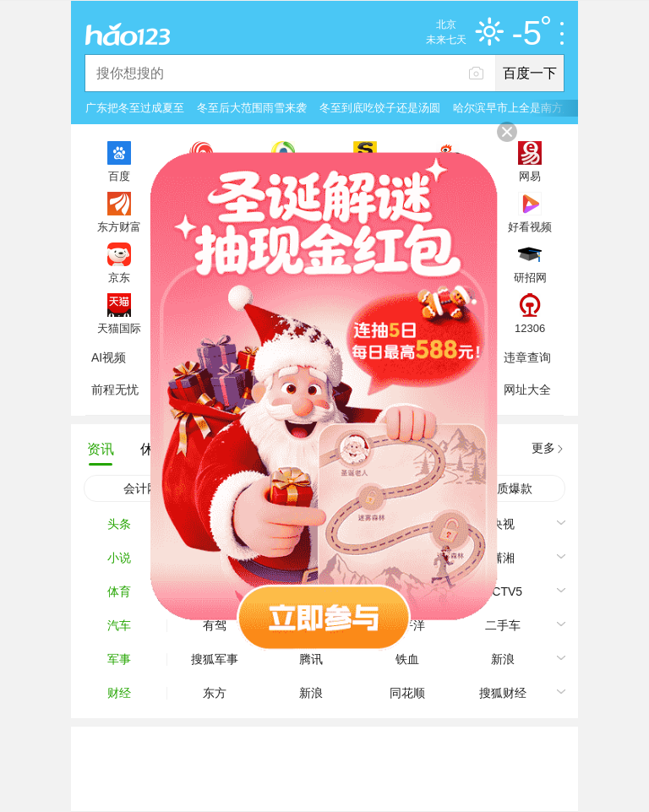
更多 (543, 448)
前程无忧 (115, 390)
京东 (119, 277)
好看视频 (530, 226)
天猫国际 (119, 328)
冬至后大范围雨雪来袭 (252, 108)
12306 (530, 328)
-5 (531, 34)
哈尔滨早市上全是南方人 (513, 108)
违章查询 (527, 357)
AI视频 (109, 357)
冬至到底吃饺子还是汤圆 (380, 108)
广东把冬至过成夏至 (135, 108)
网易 (530, 176)
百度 (119, 176)
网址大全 (527, 390)
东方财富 (119, 226)
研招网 (530, 277)
